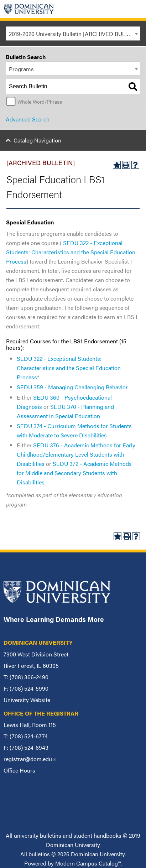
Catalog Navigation (37, 140)
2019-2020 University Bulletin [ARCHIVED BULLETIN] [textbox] (74, 34)
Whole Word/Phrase (40, 102)
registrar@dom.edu (30, 759)
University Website (27, 700)
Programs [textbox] (21, 69)
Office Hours (19, 770)
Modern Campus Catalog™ (88, 863)
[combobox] (73, 33)
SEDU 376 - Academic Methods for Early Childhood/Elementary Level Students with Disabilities (76, 454)
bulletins (39, 854)
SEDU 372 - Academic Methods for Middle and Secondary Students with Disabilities (74, 473)
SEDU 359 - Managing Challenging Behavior (72, 387)
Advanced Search (28, 119)
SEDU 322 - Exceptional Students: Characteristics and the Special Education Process (69, 368)
